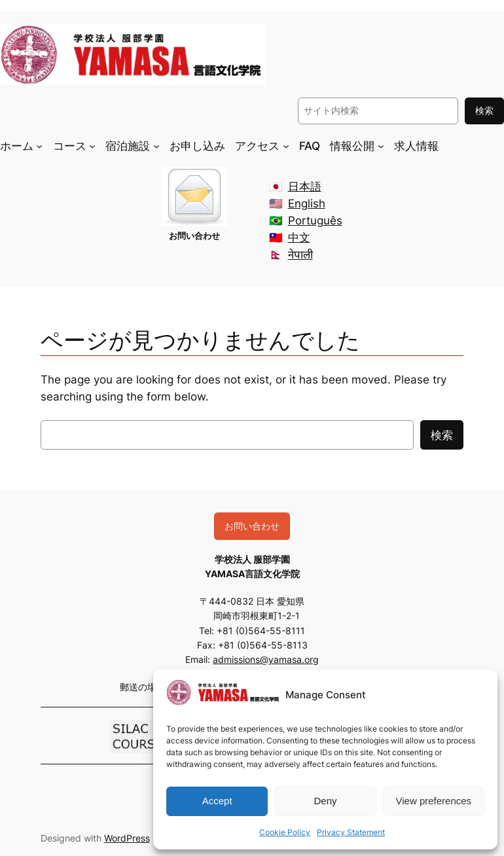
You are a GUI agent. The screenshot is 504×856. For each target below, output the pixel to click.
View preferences (434, 801)
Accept (217, 801)
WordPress (127, 838)
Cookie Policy (285, 832)
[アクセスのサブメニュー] (286, 145)
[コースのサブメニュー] (92, 145)
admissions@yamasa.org (266, 659)
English (307, 204)
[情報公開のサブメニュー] (381, 145)
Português (315, 221)
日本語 (305, 187)
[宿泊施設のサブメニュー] (156, 145)
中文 (299, 238)
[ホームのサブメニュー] (39, 145)
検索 (484, 110)
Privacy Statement (351, 832)
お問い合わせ (252, 526)
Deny (325, 801)
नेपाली (300, 255)
